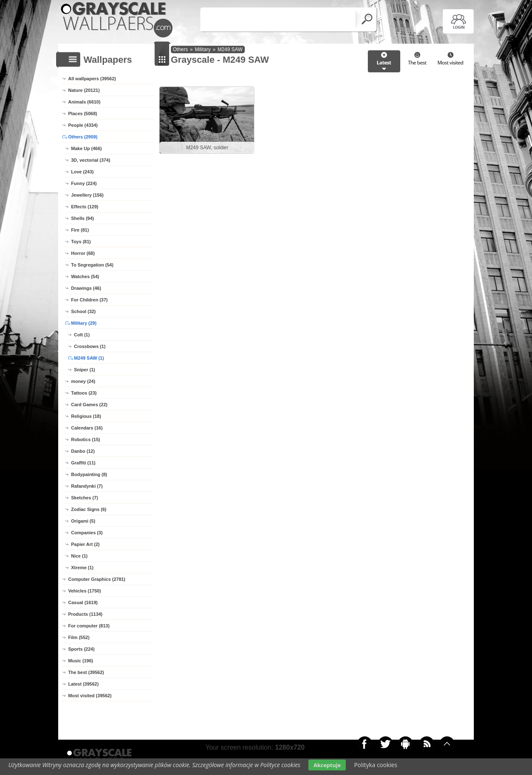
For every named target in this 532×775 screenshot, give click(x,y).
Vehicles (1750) (85, 591)
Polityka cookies (376, 765)
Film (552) (79, 637)
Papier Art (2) (85, 544)
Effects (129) (85, 207)
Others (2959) (83, 137)
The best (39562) (86, 672)
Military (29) (84, 323)
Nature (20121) (84, 90)
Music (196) (81, 661)
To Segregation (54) (92, 265)
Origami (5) (83, 521)
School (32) (83, 311)
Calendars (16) (87, 428)
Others (180, 49)
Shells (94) (83, 218)
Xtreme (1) (82, 568)
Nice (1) (79, 556)
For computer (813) (89, 626)
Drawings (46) (86, 288)
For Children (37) (89, 300)
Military (203, 49)
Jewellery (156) (87, 195)
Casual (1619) (83, 602)
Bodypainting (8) (89, 474)
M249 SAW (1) (89, 358)
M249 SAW (230, 49)
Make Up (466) (86, 148)
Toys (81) (81, 242)
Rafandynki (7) (87, 486)
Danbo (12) (83, 451)
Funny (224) (84, 183)
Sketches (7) (85, 498)
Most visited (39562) (90, 696)
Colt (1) (82, 335)
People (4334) (83, 125)
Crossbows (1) (90, 346)
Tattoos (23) (84, 393)
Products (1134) (85, 614)
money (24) (83, 381)
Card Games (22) (89, 405)
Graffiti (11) (83, 463)
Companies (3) (87, 533)
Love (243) (82, 172)
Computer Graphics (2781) (97, 579)
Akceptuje (327, 765)
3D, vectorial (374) (91, 160)
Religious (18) (86, 416)
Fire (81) (80, 230)
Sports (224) (81, 649)
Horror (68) (83, 253)
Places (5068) (83, 114)
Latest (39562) (83, 684)
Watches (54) (85, 276)
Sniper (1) (85, 370)
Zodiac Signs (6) (89, 509)
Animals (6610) (84, 102)
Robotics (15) (86, 439)
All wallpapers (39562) (92, 79)
